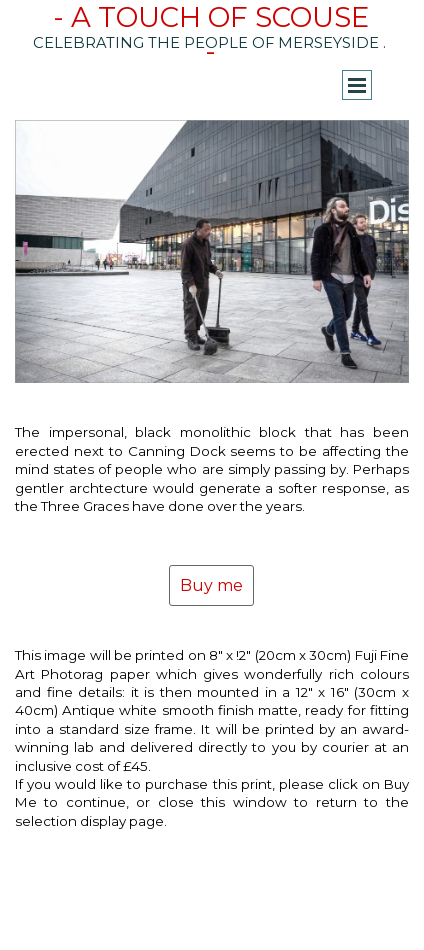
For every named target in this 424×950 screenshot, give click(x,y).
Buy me (211, 585)
